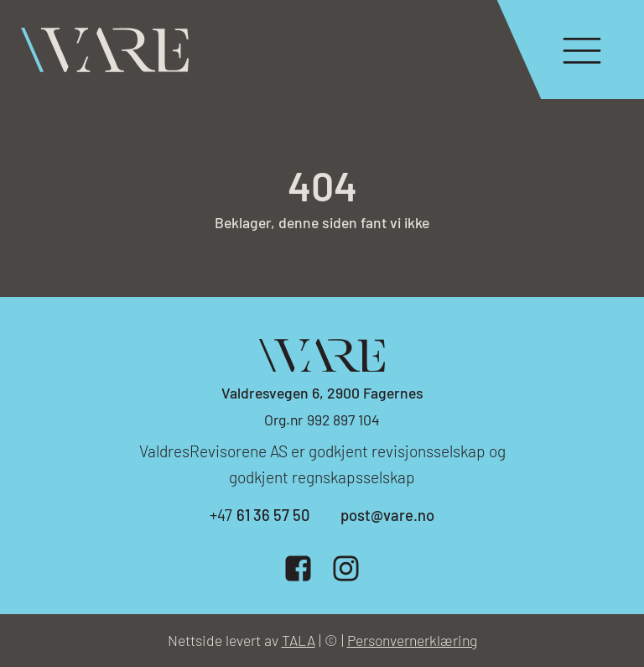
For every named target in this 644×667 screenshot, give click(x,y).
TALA (299, 640)
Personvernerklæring (412, 640)
